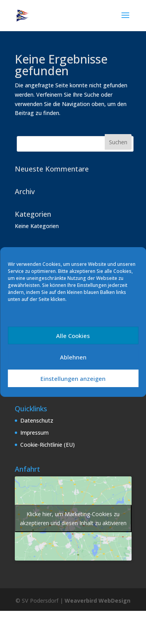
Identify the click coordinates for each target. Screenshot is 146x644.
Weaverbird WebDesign (98, 601)
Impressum (34, 433)
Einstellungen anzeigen (73, 379)
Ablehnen (73, 357)
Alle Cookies (73, 336)
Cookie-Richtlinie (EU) (47, 445)
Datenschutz (37, 420)
